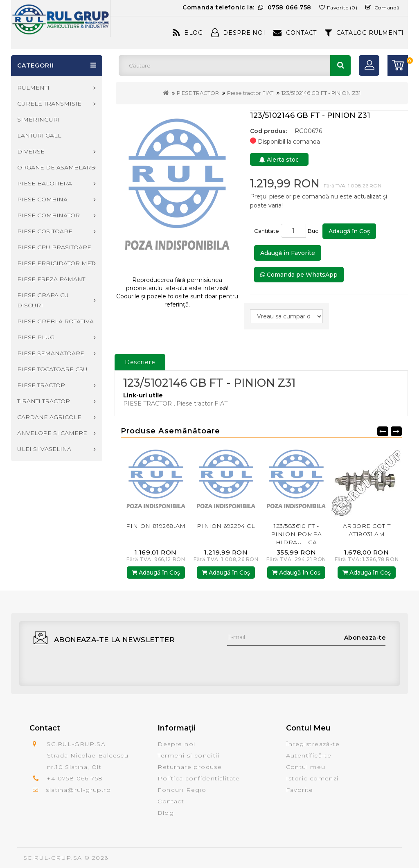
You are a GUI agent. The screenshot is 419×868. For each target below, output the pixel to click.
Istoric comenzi (312, 778)
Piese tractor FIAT (250, 93)
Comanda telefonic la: (247, 7)
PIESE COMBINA (42, 199)
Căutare (340, 65)
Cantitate (267, 231)
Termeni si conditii (188, 755)
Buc (314, 231)
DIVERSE (31, 151)
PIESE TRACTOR (198, 93)
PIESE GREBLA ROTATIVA (55, 321)
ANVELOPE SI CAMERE (52, 433)
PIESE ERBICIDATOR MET (56, 263)
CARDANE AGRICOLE (49, 417)
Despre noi (176, 744)
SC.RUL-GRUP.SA (53, 858)
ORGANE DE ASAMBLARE (56, 167)
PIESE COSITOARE (45, 231)
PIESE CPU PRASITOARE (54, 247)
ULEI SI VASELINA (44, 449)
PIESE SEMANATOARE (51, 353)
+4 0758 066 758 (75, 778)
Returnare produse (190, 767)
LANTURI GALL (39, 135)
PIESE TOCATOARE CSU (52, 369)
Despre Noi (238, 33)
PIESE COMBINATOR (48, 215)
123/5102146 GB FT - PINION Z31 (321, 93)
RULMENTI (33, 88)
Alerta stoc (279, 160)
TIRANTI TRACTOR (44, 401)
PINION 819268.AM (156, 526)
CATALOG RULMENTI (364, 33)
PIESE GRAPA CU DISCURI (43, 300)
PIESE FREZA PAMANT (51, 279)
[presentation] (289, 662)
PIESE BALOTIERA (45, 183)
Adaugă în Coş (349, 231)
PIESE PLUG (36, 337)
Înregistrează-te (313, 744)
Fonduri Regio (182, 790)
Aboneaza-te (365, 638)
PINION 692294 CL (226, 526)
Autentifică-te (309, 755)
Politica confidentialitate (199, 778)
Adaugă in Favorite (288, 253)
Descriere (140, 362)
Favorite (300, 790)
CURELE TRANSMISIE (49, 104)
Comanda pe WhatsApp (299, 275)
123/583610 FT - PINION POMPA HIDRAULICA (296, 534)
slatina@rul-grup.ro (78, 790)
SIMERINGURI (38, 119)
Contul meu (306, 767)
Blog (188, 33)
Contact (295, 33)
